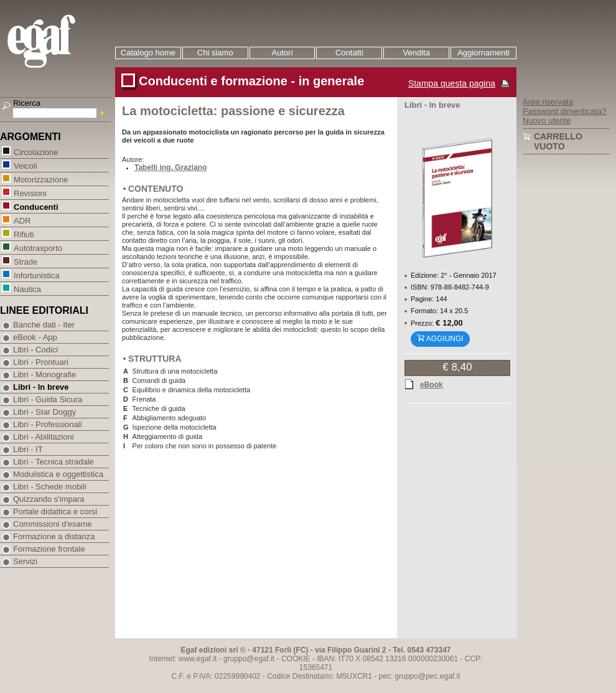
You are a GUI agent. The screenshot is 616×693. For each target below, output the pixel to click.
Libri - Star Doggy (44, 412)
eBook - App (35, 337)
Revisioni (30, 193)
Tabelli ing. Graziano (170, 167)
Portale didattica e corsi (55, 511)
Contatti (349, 53)
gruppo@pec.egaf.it (428, 676)
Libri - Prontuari (41, 362)
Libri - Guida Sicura (48, 399)
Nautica (27, 289)
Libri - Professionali (48, 424)
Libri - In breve (41, 387)
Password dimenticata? (564, 111)
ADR (22, 220)
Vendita (417, 53)
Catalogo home (148, 53)
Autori (282, 53)
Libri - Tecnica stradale (54, 462)
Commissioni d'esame (53, 524)
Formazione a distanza (54, 536)
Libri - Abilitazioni (44, 437)
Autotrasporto (38, 247)
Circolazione (36, 152)
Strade (25, 261)
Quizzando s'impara (49, 499)
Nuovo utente (547, 120)
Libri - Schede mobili (50, 487)
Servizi (25, 561)
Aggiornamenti (483, 53)
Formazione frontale (49, 549)
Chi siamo (215, 53)
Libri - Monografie (44, 375)
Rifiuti (24, 234)
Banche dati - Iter (44, 325)
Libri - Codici (35, 350)
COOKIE (296, 659)
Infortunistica (36, 275)
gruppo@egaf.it (249, 659)
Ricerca (27, 103)
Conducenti (36, 206)
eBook (432, 384)
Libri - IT (28, 449)
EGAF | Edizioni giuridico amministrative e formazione (57, 43)
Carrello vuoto (558, 141)
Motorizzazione (40, 179)
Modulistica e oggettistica (58, 474)
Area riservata (548, 102)
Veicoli (25, 165)
